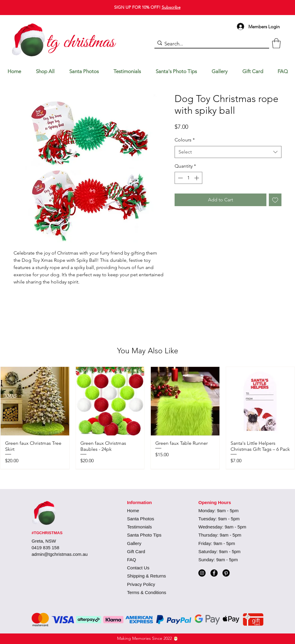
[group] (147, 418)
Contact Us (138, 568)
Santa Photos (141, 519)
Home (133, 511)
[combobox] (228, 152)
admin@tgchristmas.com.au (60, 554)
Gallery (134, 543)
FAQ (132, 560)
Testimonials (140, 527)
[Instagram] (202, 573)
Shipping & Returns (146, 576)
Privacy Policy (141, 584)
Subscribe (171, 7)
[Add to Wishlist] (275, 200)
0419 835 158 (45, 548)
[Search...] (210, 44)
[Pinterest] (226, 573)
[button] (276, 43)
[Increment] (197, 178)
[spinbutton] (188, 178)
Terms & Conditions (147, 592)
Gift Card (136, 551)
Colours (185, 140)
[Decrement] (180, 178)
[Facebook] (214, 573)
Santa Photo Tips (144, 535)
